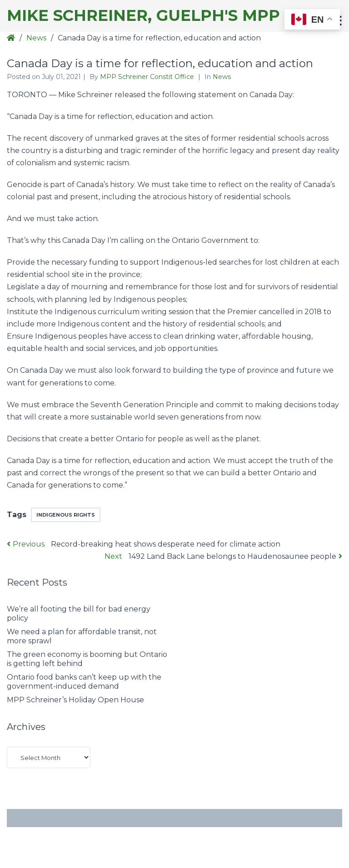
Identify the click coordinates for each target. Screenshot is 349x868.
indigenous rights (66, 515)
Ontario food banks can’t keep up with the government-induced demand (84, 682)
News (36, 38)
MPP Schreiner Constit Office (148, 77)
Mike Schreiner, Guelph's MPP (143, 16)
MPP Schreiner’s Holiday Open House (75, 700)
